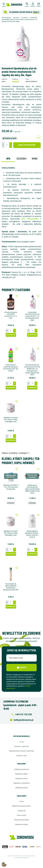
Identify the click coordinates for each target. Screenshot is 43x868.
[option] (21, 45)
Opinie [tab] (35, 158)
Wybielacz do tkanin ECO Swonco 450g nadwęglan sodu (11, 420)
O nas (22, 742)
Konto (22, 801)
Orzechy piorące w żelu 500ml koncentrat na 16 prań (11, 315)
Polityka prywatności (22, 769)
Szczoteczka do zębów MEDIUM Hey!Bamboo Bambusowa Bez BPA (11, 587)
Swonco (16, 82)
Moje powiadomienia (22, 820)
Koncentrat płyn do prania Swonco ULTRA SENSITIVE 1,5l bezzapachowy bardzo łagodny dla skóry (32, 370)
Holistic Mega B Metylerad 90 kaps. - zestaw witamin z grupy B (32, 534)
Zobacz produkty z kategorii (16, 453)
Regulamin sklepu (21, 774)
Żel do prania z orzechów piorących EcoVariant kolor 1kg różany (11, 368)
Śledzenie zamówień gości (21, 806)
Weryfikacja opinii (22, 788)
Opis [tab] (8, 158)
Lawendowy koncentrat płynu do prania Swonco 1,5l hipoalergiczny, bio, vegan (32, 316)
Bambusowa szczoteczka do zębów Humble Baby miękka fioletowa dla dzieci (32, 489)
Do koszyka (11, 335)
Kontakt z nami (22, 756)
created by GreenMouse (22, 858)
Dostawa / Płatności (22, 746)
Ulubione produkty (21, 824)
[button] (27, 4)
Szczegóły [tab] (22, 158)
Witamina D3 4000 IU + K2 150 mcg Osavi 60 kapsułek (11, 487)
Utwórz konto (22, 815)
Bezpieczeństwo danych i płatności (21, 751)
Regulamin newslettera (22, 783)
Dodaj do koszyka (27, 145)
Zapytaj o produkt (10, 138)
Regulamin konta (21, 778)
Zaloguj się (22, 811)
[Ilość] (7, 145)
